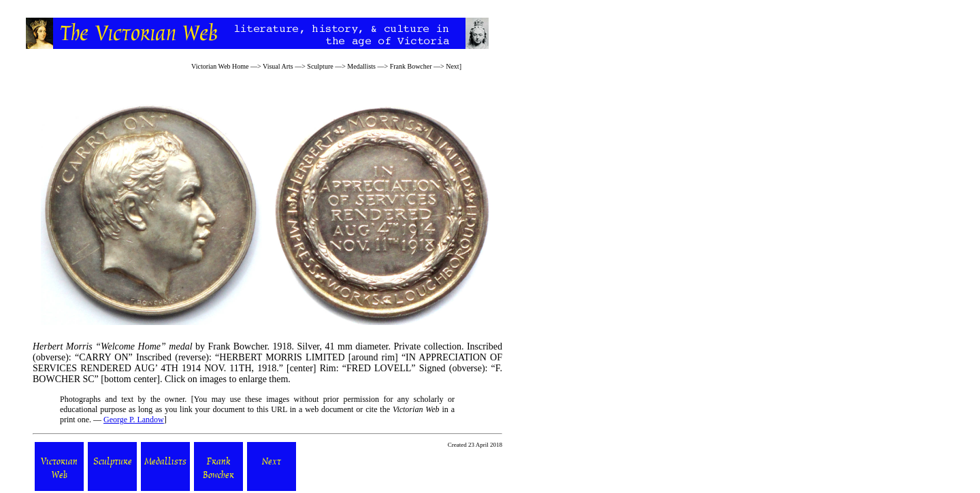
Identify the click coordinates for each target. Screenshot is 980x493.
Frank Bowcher (411, 66)
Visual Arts (278, 66)
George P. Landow (134, 420)
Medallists (361, 66)
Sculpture (320, 66)
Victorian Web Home (220, 66)
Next (452, 66)
